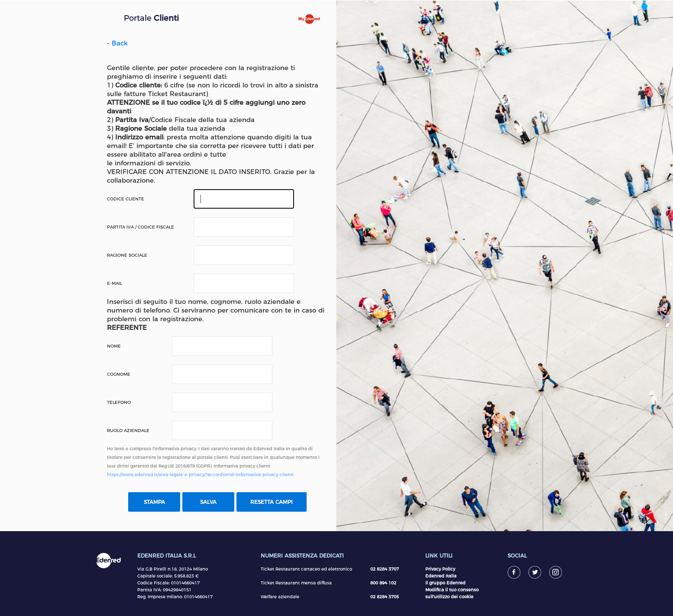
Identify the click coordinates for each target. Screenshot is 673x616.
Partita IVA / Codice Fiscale (141, 227)
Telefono (119, 403)
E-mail (115, 284)
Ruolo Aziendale (128, 431)
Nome (114, 346)
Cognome (119, 374)
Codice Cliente (126, 199)
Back (120, 43)
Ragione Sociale (127, 255)
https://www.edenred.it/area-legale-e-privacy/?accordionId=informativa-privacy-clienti (200, 475)
